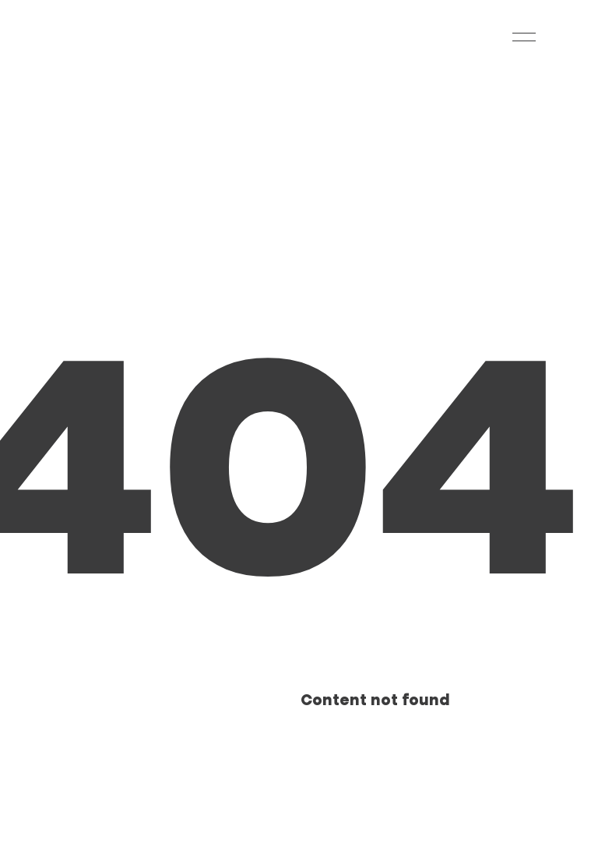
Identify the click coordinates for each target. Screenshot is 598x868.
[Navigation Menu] (524, 37)
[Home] (93, 37)
